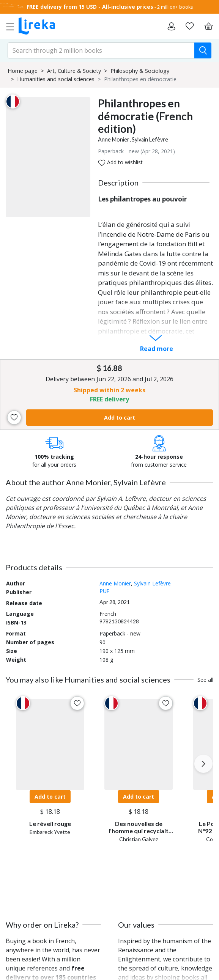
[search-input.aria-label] (101, 50)
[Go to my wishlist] (189, 26)
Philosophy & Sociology (140, 71)
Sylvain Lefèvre (150, 139)
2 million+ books (175, 7)
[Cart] (208, 26)
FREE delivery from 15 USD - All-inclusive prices (90, 7)
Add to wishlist (121, 162)
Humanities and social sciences (56, 79)
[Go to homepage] (37, 26)
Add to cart (120, 418)
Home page (23, 71)
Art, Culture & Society (74, 71)
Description (118, 182)
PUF (104, 591)
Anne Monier (114, 139)
